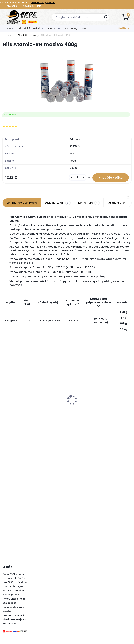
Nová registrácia (32, 6)
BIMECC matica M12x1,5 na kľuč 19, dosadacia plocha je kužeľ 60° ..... (90, 382)
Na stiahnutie (116, 203)
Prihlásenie (12, 6)
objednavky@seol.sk (43, 3)
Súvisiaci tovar (58, 203)
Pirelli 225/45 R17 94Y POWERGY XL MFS (17, 388)
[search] (105, 18)
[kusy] (78, 177)
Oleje (7, 29)
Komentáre (89, 203)
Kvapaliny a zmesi (76, 29)
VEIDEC (52, 29)
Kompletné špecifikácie (22, 203)
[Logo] (22, 17)
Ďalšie (122, 28)
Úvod (10, 35)
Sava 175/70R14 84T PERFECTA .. (52, 407)
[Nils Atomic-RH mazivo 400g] (67, 80)
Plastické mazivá (29, 29)
